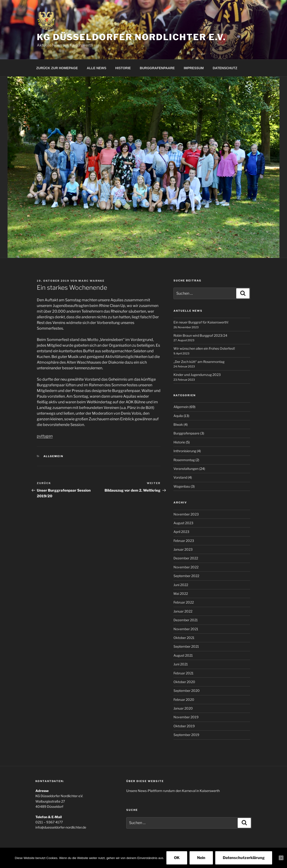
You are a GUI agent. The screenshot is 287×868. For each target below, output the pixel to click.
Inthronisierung (185, 451)
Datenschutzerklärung (244, 858)
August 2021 (183, 655)
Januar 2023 (183, 549)
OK (177, 858)
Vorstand (180, 477)
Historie (179, 442)
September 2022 (186, 576)
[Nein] (281, 858)
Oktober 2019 (184, 726)
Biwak (178, 424)
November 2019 (186, 717)
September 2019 (186, 735)
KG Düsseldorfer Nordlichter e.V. (131, 37)
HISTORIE (123, 68)
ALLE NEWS (97, 68)
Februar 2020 (184, 700)
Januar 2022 (183, 611)
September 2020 (187, 691)
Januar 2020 (183, 708)
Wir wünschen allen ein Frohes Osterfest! (204, 348)
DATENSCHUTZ (225, 68)
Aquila (178, 416)
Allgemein (53, 456)
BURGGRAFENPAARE (157, 68)
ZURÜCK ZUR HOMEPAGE (57, 68)
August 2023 (183, 523)
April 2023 (181, 532)
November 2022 (186, 567)
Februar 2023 (184, 541)
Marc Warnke (91, 281)
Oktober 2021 (184, 638)
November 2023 (186, 514)
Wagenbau (182, 486)
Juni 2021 (181, 664)
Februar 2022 (184, 602)
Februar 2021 (184, 673)
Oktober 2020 (184, 682)
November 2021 (186, 629)
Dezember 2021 (186, 620)
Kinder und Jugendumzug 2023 (197, 375)
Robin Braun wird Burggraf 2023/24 (200, 335)
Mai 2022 (181, 594)
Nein (201, 858)
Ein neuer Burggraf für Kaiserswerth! (201, 322)
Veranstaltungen (186, 469)
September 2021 (186, 646)
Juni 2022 (181, 585)
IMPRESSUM (194, 68)
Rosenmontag (184, 460)
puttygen (45, 436)
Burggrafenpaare (186, 433)
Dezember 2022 (186, 558)
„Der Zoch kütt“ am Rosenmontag (199, 362)
